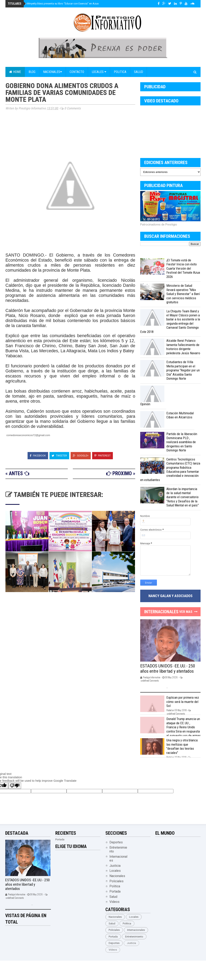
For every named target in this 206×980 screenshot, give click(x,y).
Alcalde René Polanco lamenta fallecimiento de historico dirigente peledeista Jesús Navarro (183, 347)
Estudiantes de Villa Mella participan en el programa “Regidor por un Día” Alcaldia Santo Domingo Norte (183, 370)
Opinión (145, 404)
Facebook (38, 456)
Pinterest (102, 456)
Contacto (77, 72)
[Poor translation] (15, 786)
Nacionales (53, 72)
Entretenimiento (134, 937)
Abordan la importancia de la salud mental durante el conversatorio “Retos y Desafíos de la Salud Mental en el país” (183, 497)
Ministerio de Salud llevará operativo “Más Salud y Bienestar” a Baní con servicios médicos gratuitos (183, 294)
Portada (115, 891)
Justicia (115, 866)
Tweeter (59, 456)
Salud (139, 72)
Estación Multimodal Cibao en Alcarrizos (180, 415)
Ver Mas (186, 612)
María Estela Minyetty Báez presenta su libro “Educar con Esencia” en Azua (55, 4)
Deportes (116, 842)
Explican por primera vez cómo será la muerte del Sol (183, 702)
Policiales (116, 881)
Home (15, 72)
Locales (99, 72)
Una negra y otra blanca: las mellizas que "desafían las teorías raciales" (182, 746)
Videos (114, 902)
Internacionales (136, 930)
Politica (120, 72)
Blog (32, 72)
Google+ (81, 456)
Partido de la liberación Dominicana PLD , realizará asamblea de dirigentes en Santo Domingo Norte (182, 442)
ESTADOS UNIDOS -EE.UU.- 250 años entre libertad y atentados (168, 669)
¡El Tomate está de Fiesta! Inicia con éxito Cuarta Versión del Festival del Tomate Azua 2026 (183, 268)
